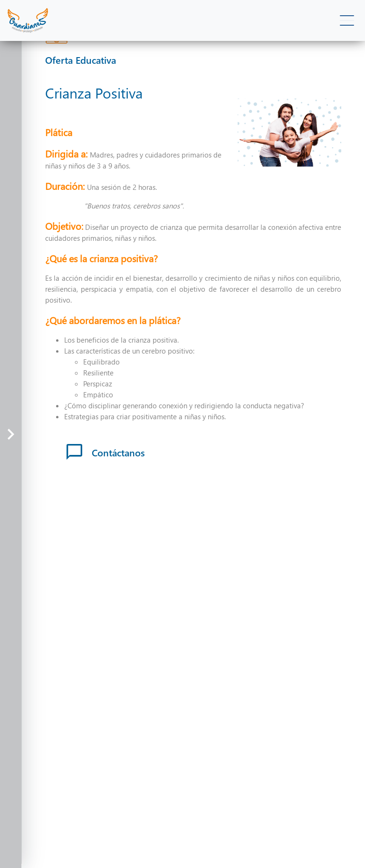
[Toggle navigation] (347, 21)
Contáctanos (106, 452)
